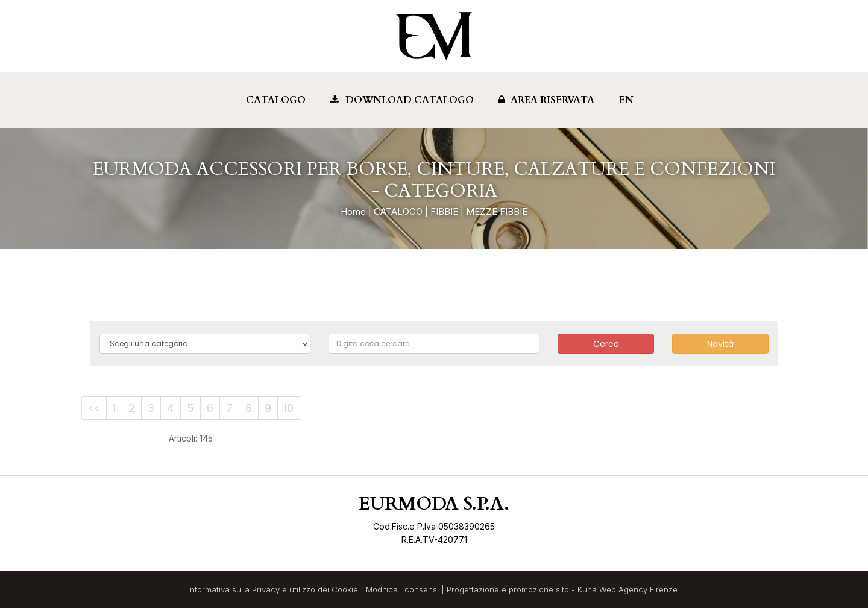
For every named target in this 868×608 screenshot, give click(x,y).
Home (353, 211)
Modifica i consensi (402, 589)
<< (94, 408)
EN (626, 100)
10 (289, 408)
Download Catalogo (402, 100)
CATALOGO (398, 211)
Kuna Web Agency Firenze (627, 589)
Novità (720, 344)
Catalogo (276, 100)
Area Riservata (546, 100)
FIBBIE (444, 211)
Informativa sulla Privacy (234, 589)
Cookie (345, 589)
